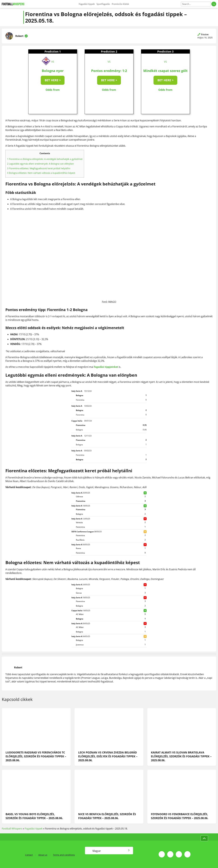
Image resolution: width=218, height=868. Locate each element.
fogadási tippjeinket (106, 367)
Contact (29, 855)
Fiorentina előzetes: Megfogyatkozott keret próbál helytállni (39, 168)
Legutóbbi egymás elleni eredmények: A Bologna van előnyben (40, 164)
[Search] (196, 4)
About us (43, 855)
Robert (19, 36)
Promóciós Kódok (120, 4)
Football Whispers (12, 829)
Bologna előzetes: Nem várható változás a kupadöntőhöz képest (41, 173)
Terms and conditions (64, 855)
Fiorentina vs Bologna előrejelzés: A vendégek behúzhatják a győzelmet (45, 159)
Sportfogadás (103, 4)
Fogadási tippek (87, 4)
